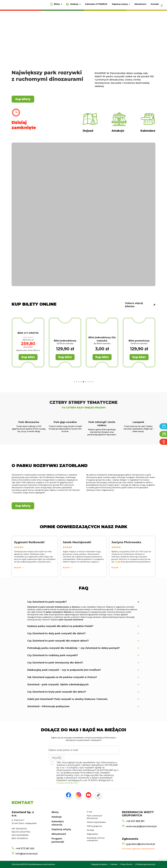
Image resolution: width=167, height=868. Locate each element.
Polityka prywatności (146, 864)
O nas (89, 812)
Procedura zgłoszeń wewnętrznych (138, 849)
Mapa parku (92, 834)
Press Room (127, 864)
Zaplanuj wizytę (61, 829)
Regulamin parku (99, 864)
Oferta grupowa (94, 826)
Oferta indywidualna (96, 822)
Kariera (114, 864)
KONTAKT (22, 802)
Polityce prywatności (67, 783)
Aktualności (59, 834)
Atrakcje (57, 817)
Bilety (55, 812)
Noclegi (90, 830)
